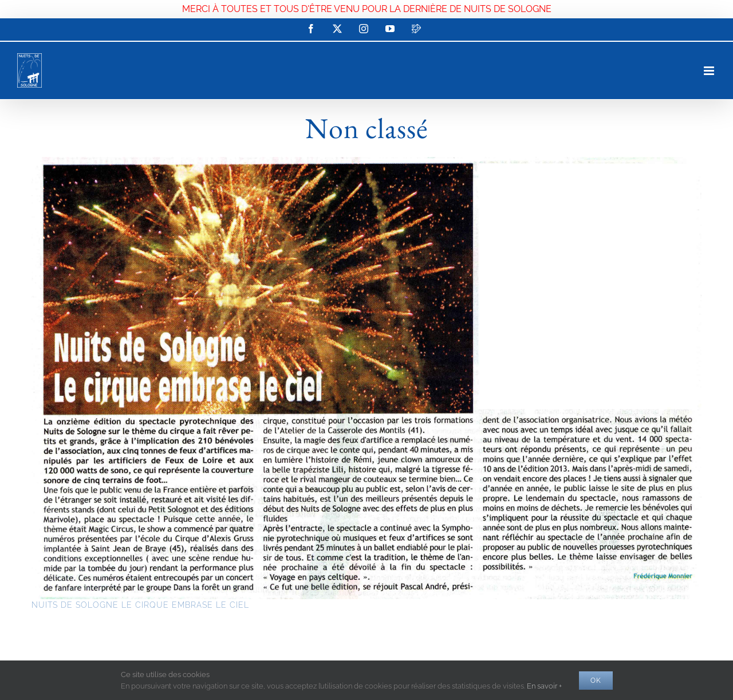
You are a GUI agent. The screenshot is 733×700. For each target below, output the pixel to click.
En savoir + (544, 686)
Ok (596, 681)
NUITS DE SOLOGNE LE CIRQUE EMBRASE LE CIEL (140, 605)
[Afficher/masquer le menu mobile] (710, 71)
